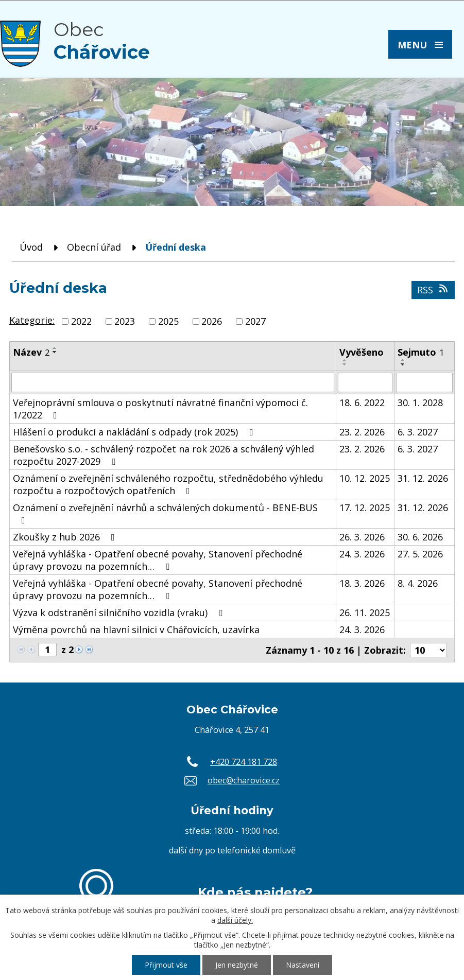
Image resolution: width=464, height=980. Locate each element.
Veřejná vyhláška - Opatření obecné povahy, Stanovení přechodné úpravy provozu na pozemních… (158, 560)
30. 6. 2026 (420, 537)
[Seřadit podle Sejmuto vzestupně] (403, 360)
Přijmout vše (166, 965)
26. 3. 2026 (362, 537)
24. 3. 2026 (362, 554)
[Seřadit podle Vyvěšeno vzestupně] (345, 360)
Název (31, 352)
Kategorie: (32, 320)
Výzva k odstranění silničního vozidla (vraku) (120, 612)
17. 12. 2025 (365, 507)
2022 (81, 321)
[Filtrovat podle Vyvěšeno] (365, 382)
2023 (125, 321)
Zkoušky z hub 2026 (66, 537)
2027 (255, 321)
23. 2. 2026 (362, 432)
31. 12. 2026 (423, 478)
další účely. (235, 920)
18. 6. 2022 (362, 402)
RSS (433, 290)
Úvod (31, 247)
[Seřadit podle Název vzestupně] (55, 348)
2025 (168, 321)
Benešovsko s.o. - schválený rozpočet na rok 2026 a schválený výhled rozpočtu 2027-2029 (164, 455)
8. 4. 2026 (418, 583)
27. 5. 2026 (420, 554)
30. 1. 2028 (420, 402)
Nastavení (303, 965)
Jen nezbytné (237, 965)
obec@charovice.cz (244, 780)
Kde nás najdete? (255, 892)
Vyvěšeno (362, 352)
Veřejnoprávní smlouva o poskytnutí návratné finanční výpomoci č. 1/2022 (160, 409)
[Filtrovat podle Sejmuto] (424, 382)
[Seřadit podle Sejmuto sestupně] (403, 364)
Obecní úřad (94, 247)
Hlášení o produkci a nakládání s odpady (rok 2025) (135, 432)
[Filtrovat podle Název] (173, 382)
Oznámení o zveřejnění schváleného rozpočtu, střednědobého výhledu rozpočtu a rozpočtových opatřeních (168, 484)
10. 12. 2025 (365, 478)
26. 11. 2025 (365, 612)
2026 (212, 321)
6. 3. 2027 (418, 432)
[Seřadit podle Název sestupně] (55, 352)
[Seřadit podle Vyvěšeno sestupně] (345, 364)
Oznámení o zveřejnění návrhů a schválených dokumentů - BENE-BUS (165, 513)
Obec (102, 41)
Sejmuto (421, 352)
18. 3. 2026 (362, 583)
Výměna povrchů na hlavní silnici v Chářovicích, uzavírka (136, 629)
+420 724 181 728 (244, 762)
